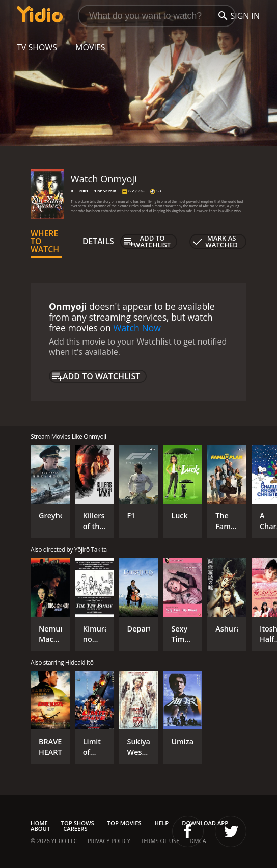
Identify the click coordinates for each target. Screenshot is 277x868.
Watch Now (137, 328)
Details (98, 241)
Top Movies (124, 823)
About (40, 828)
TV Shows (37, 47)
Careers (75, 828)
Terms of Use (160, 841)
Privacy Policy (109, 841)
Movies (90, 47)
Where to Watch (45, 242)
